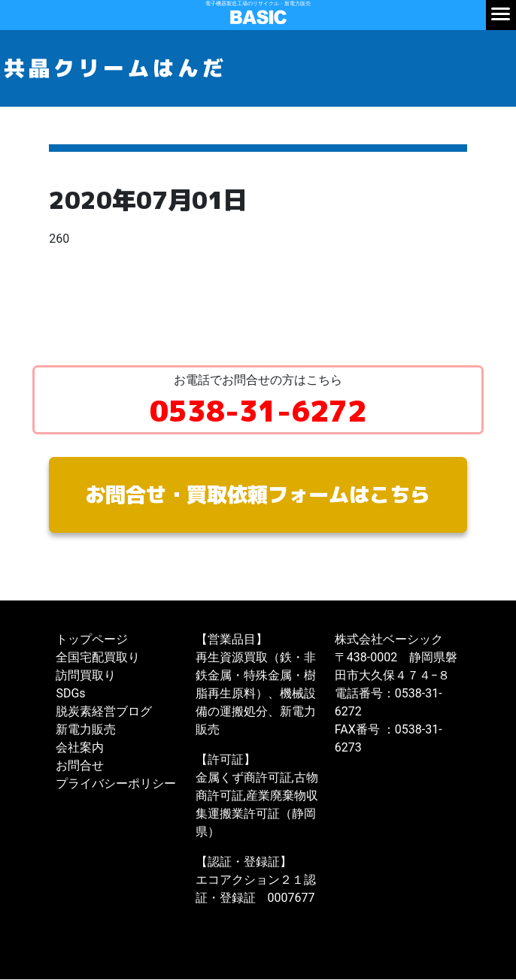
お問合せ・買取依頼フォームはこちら (258, 495)
